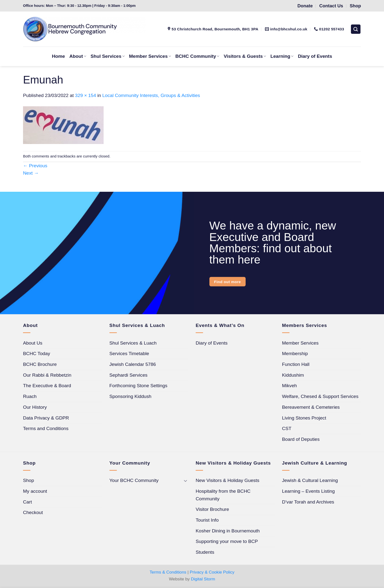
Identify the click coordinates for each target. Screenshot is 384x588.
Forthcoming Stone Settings (138, 386)
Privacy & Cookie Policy (212, 572)
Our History (35, 407)
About (78, 56)
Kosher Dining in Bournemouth (228, 531)
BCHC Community (197, 56)
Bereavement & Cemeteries (311, 407)
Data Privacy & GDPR (46, 418)
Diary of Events (315, 56)
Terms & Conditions (168, 572)
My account (35, 491)
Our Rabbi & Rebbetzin (47, 375)
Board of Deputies (301, 439)
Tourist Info (207, 520)
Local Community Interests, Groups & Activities (151, 95)
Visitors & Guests (245, 56)
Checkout (33, 512)
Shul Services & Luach (133, 343)
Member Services (150, 56)
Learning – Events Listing (308, 491)
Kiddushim (293, 375)
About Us (33, 343)
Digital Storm (203, 579)
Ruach (30, 396)
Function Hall (296, 364)
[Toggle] (185, 481)
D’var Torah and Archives (308, 502)
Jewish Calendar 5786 (133, 364)
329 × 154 (85, 95)
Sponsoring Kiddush (131, 396)
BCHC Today (37, 354)
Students (205, 552)
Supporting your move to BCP (227, 541)
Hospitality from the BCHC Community (223, 495)
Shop (29, 480)
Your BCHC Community (134, 480)
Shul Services (108, 56)
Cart (27, 502)
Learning (282, 56)
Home (58, 56)
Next (31, 173)
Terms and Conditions (46, 428)
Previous (35, 166)
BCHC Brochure (40, 364)
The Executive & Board (47, 386)
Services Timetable (129, 354)
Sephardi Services (129, 375)
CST (287, 428)
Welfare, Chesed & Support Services (320, 396)
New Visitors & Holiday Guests (228, 480)
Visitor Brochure (212, 509)
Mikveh (290, 386)
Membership (295, 354)
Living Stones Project (304, 418)
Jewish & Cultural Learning (310, 480)
